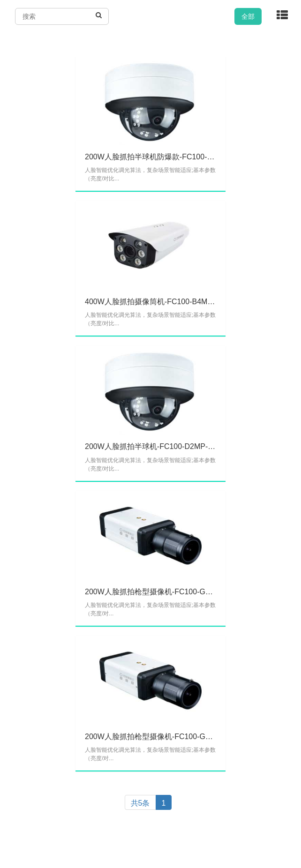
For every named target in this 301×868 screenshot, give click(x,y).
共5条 (140, 803)
